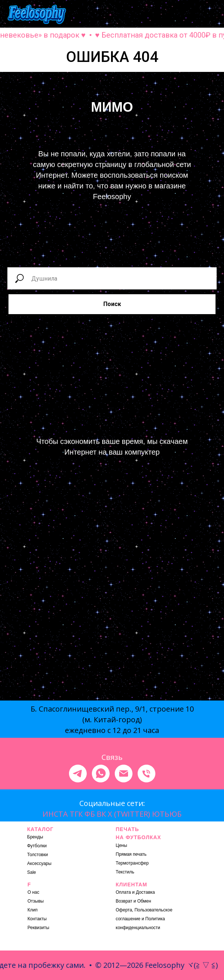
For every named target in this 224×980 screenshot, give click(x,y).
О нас (34, 892)
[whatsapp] (101, 774)
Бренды (35, 837)
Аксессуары (39, 863)
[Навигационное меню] (211, 15)
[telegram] (78, 774)
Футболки (37, 846)
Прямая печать (131, 854)
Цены (122, 845)
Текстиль (125, 872)
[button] (152, 14)
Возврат (124, 901)
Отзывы (36, 901)
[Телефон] (147, 774)
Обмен (144, 901)
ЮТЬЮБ (167, 814)
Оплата (123, 892)
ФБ (90, 814)
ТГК (76, 814)
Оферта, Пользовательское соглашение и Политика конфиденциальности (144, 919)
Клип (33, 910)
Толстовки (38, 855)
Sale (32, 872)
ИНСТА (55, 814)
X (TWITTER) (129, 814)
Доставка (145, 892)
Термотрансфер (132, 863)
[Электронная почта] (124, 774)
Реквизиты (39, 928)
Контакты (37, 919)
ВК (101, 814)
